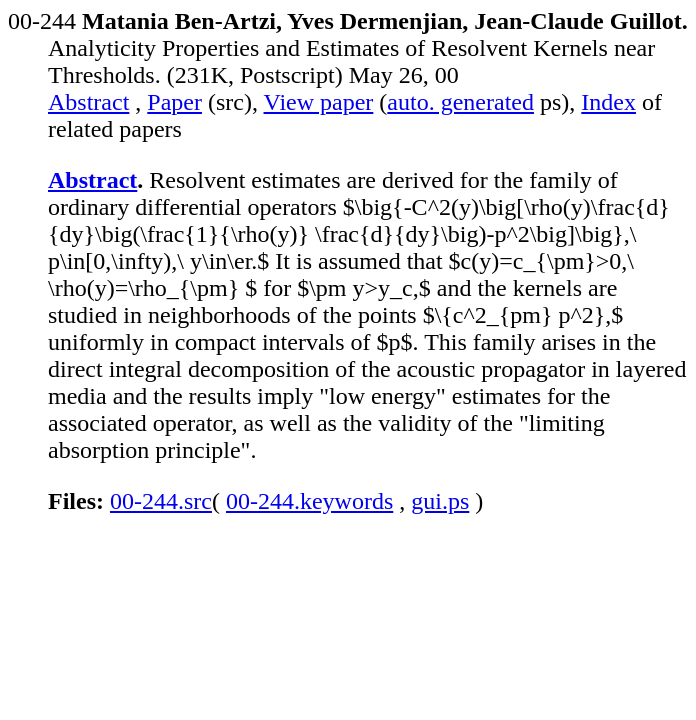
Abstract (88, 102)
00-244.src (161, 501)
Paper (174, 102)
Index (608, 102)
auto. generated (460, 102)
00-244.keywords (309, 501)
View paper (319, 102)
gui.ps (440, 501)
